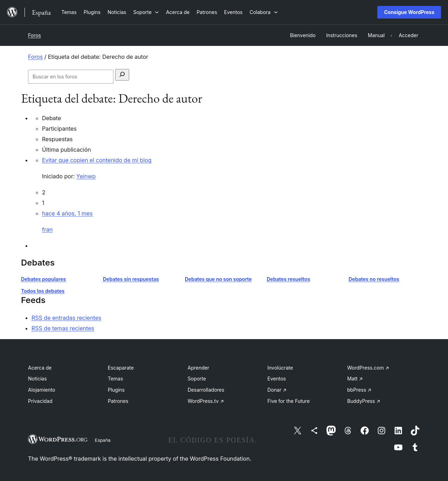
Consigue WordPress (409, 12)
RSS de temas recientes (63, 328)
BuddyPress (364, 401)
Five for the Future (289, 401)
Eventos (277, 379)
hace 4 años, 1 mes (67, 213)
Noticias (37, 379)
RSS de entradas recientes (66, 318)
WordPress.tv (206, 401)
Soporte (197, 379)
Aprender (198, 368)
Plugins (116, 390)
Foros (34, 35)
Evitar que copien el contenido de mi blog (97, 160)
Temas (115, 379)
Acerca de (40, 368)
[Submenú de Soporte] (146, 12)
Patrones (118, 401)
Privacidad (40, 401)
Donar (277, 390)
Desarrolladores (206, 390)
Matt (355, 379)
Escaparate (121, 368)
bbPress (359, 390)
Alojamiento (42, 390)
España (103, 440)
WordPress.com (368, 368)
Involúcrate (280, 368)
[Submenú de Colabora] (264, 12)
